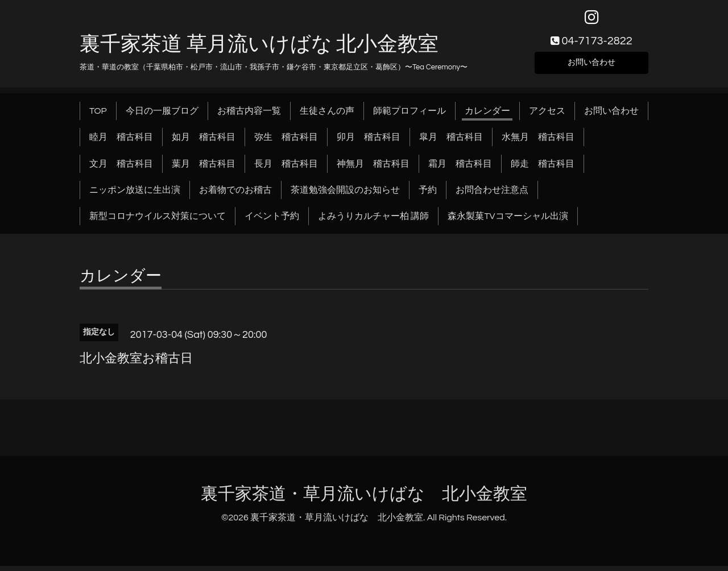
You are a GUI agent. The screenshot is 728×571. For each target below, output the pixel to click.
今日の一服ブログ (162, 116)
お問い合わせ (591, 66)
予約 (428, 195)
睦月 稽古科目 (121, 142)
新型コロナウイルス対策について (158, 222)
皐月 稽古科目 (451, 142)
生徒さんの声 (327, 116)
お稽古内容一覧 (249, 116)
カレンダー (487, 116)
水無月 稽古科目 (538, 142)
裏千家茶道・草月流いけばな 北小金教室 (364, 499)
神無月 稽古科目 (373, 169)
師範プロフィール (409, 116)
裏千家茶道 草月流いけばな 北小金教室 (259, 49)
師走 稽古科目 (543, 169)
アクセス (547, 116)
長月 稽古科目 (286, 169)
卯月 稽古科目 (369, 142)
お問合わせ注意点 (492, 195)
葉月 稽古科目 (204, 169)
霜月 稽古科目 (460, 169)
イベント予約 (272, 222)
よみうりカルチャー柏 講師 (373, 222)
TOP (98, 116)
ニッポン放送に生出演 (135, 195)
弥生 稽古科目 (286, 142)
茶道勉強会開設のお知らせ (345, 195)
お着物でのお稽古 (235, 195)
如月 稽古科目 (204, 142)
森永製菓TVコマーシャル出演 (508, 222)
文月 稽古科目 (121, 169)
